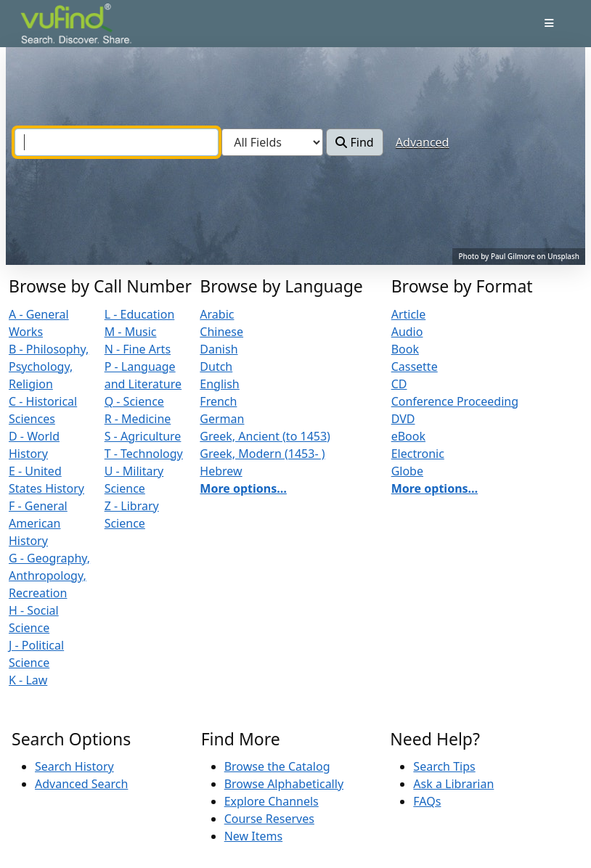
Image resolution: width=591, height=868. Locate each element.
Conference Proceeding (455, 401)
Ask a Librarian (453, 784)
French (218, 401)
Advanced (423, 142)
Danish (219, 349)
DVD (403, 419)
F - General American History (38, 523)
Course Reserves (269, 819)
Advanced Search (81, 784)
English (219, 384)
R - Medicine (138, 419)
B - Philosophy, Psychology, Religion (49, 367)
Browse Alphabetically (284, 784)
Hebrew (221, 471)
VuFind (46, 25)
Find (354, 142)
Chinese (221, 332)
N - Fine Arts (138, 349)
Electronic (418, 454)
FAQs (427, 801)
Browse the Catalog (277, 766)
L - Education (140, 314)
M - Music (131, 332)
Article (409, 314)
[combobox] (117, 142)
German (222, 419)
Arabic (217, 314)
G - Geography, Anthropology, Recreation (49, 576)
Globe (407, 471)
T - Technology (144, 454)
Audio (407, 332)
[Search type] (272, 142)
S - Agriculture (143, 436)
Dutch (216, 367)
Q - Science (134, 401)
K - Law (28, 680)
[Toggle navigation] (549, 23)
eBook (408, 436)
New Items (253, 836)
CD (399, 384)
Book (405, 349)
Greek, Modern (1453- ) (262, 454)
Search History (74, 766)
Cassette (415, 367)
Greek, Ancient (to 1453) (265, 436)
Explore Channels (272, 801)
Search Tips (444, 766)
